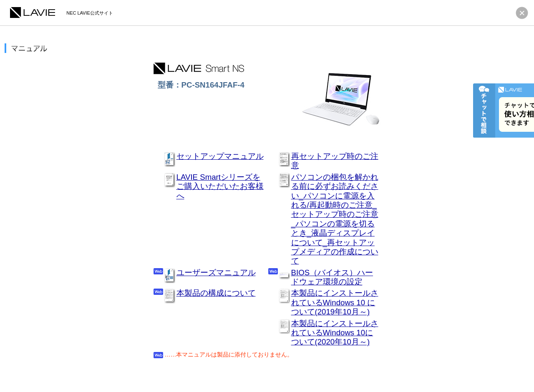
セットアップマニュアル (220, 156)
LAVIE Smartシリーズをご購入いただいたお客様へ (220, 186)
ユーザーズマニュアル (216, 273)
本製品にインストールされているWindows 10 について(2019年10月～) (335, 302)
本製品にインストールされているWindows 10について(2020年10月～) (335, 333)
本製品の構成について (216, 293)
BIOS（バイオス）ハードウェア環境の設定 (332, 277)
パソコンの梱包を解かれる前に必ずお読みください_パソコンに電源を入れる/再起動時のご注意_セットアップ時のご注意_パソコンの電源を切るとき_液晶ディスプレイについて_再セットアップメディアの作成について (335, 219)
